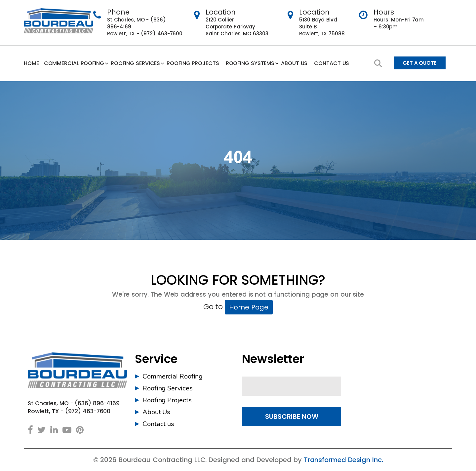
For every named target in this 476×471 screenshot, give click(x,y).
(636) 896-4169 (97, 403)
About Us (156, 412)
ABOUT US (294, 63)
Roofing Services (135, 63)
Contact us (332, 63)
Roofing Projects (193, 63)
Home (31, 63)
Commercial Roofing (74, 63)
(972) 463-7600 (162, 34)
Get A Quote (420, 63)
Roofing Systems (250, 63)
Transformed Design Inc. (343, 460)
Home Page (249, 307)
